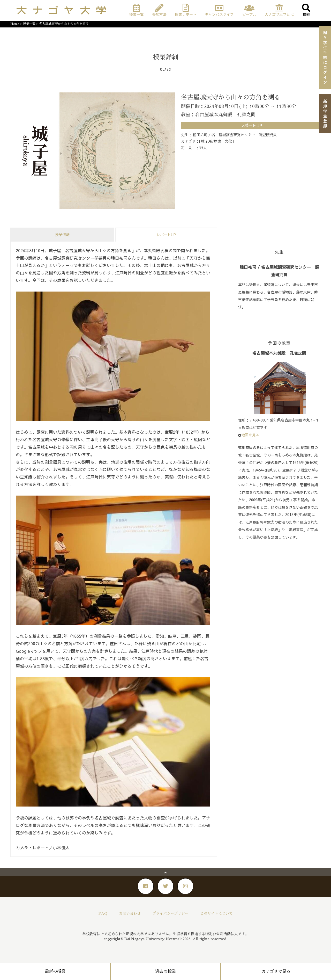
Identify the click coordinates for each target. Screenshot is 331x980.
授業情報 (62, 235)
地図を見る (250, 435)
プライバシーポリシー (170, 913)
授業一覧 (29, 24)
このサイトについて (216, 913)
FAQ (103, 913)
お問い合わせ (130, 913)
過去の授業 (165, 971)
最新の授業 (55, 971)
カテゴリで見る (276, 971)
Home (15, 24)
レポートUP (166, 235)
